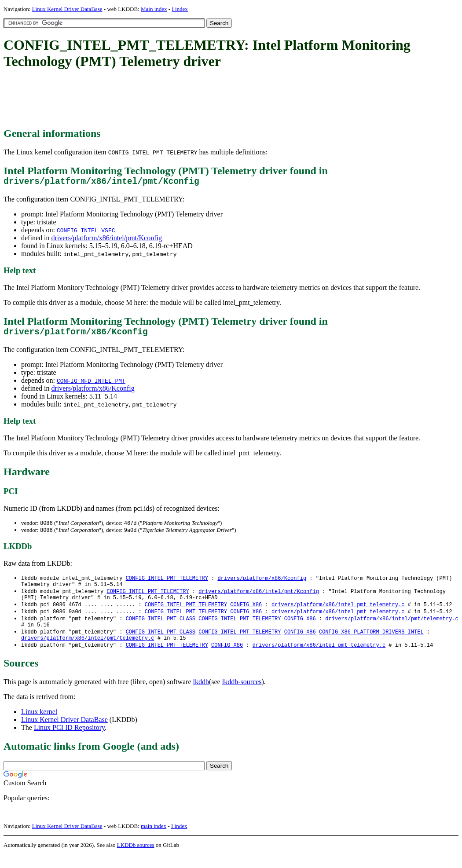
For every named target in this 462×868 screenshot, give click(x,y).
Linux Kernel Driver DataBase (67, 9)
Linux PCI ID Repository (69, 741)
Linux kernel (39, 725)
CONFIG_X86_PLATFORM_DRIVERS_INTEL (371, 643)
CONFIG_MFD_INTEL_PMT (91, 385)
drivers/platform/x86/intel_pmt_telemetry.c (338, 613)
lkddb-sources (242, 695)
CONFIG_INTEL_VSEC (86, 232)
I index (180, 9)
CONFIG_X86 (246, 613)
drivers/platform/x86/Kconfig (93, 393)
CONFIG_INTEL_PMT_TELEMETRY (167, 584)
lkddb (201, 695)
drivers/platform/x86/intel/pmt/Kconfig (106, 240)
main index (154, 840)
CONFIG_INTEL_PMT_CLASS (161, 628)
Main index (154, 9)
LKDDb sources (136, 859)
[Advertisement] (164, 99)
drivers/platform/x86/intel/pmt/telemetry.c (392, 628)
